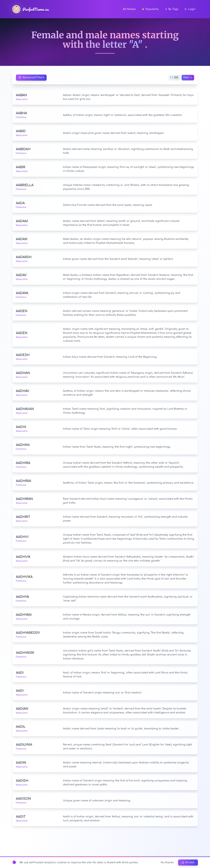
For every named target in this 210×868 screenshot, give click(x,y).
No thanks (167, 863)
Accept (188, 863)
